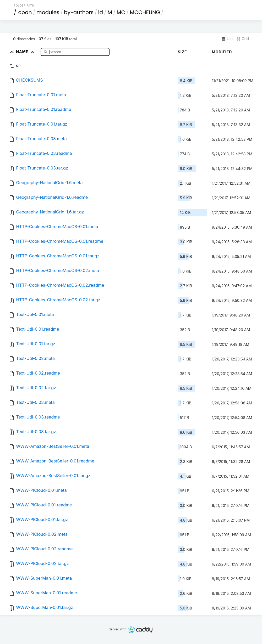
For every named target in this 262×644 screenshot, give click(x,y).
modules (48, 12)
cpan (25, 12)
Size (182, 52)
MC (121, 12)
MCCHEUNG (145, 12)
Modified (222, 52)
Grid (243, 39)
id (101, 12)
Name (26, 52)
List (227, 39)
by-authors (79, 12)
